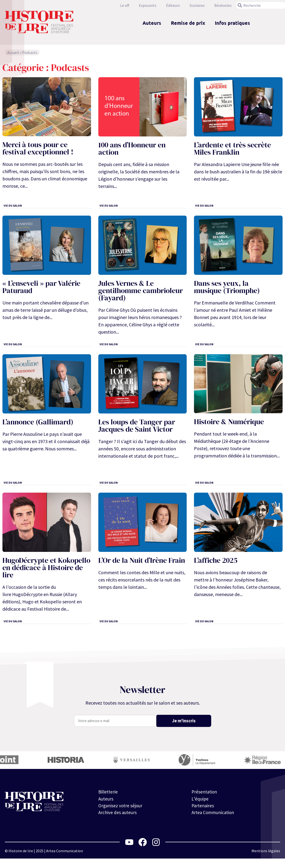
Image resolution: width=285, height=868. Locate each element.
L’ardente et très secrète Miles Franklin (232, 148)
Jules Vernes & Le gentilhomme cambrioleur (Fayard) (141, 291)
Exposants (148, 5)
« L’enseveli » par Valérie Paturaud (41, 287)
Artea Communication (214, 814)
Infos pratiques (232, 23)
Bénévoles (223, 5)
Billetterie (109, 792)
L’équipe (200, 799)
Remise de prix (188, 23)
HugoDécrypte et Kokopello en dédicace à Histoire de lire (46, 568)
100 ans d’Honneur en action (132, 148)
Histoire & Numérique (229, 422)
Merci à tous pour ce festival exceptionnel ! (38, 148)
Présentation (205, 792)
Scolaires (197, 5)
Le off (125, 5)
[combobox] (261, 5)
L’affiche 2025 (216, 560)
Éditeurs (173, 5)
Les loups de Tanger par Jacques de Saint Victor (137, 426)
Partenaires (203, 806)
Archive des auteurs (118, 814)
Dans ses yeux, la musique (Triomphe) (227, 287)
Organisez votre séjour (121, 806)
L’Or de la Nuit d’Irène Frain (142, 560)
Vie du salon (13, 206)
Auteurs (152, 23)
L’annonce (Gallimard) (38, 422)
